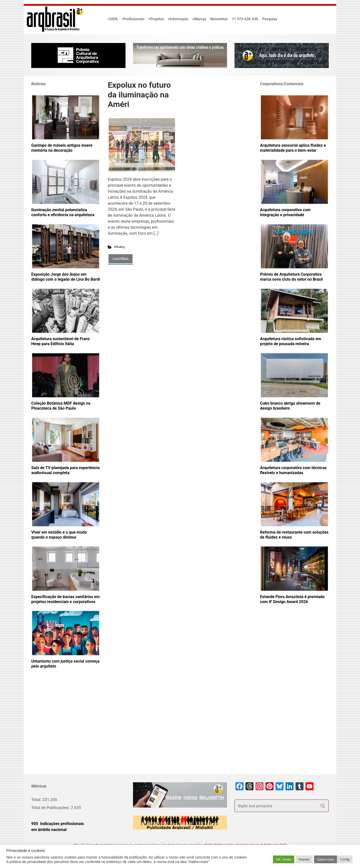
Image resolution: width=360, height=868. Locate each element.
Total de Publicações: (51, 808)
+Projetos (156, 19)
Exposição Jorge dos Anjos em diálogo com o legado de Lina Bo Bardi (66, 277)
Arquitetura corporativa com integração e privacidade (285, 212)
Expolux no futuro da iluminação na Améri (139, 95)
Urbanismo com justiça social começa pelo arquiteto (65, 664)
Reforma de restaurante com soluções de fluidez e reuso (294, 535)
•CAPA (112, 19)
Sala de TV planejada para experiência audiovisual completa (65, 470)
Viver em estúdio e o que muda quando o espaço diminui (59, 535)
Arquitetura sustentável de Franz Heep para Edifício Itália (60, 341)
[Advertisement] (62, 730)
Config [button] (345, 859)
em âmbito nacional (49, 830)
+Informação (178, 19)
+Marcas (199, 19)
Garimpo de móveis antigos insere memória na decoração (62, 148)
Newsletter (219, 19)
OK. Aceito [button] (284, 859)
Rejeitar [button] (304, 859)
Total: (37, 800)
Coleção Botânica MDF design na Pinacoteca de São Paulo (61, 406)
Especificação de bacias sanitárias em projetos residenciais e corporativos (65, 599)
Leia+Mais (120, 259)
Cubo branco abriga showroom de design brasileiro (290, 406)
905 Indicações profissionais (58, 824)
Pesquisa (270, 19)
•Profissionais (133, 19)
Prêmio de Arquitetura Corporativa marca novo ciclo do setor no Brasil (291, 277)
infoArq (119, 247)
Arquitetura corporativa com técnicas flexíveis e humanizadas (293, 470)
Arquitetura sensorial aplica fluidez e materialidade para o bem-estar (293, 148)
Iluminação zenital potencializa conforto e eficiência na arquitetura (63, 212)
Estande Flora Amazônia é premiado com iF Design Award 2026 (292, 599)
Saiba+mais (325, 859)
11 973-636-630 (245, 19)
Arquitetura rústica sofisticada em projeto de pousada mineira (291, 341)
